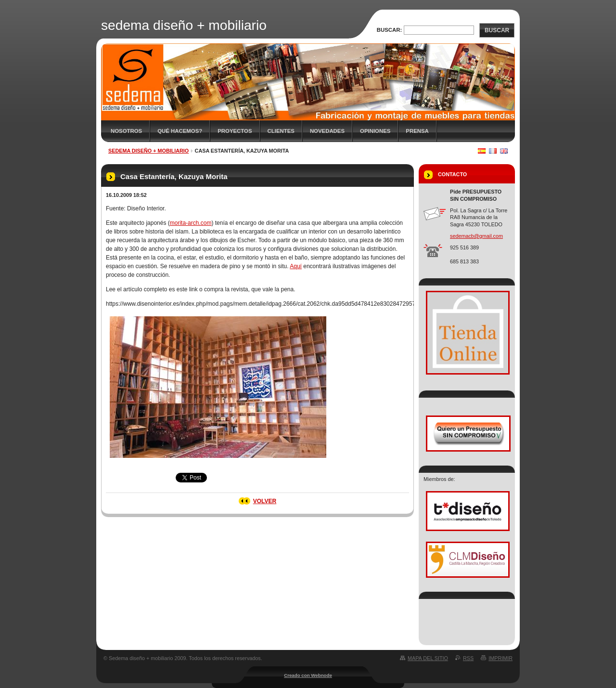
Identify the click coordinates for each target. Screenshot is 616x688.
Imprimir (500, 658)
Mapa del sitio (428, 658)
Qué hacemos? (180, 131)
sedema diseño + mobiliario (148, 151)
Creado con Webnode (308, 675)
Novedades (327, 131)
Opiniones (375, 131)
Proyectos (235, 131)
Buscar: (390, 30)
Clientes (281, 131)
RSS (468, 658)
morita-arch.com (191, 223)
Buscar (497, 30)
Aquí (296, 266)
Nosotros (126, 131)
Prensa (417, 131)
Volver (265, 501)
